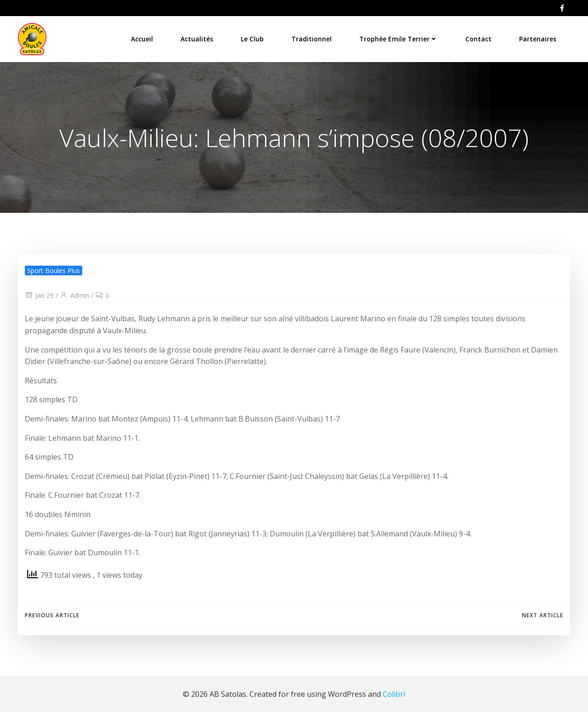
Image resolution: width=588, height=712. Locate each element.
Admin (74, 295)
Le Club (252, 39)
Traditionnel (311, 39)
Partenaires (538, 39)
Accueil (142, 39)
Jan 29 (39, 295)
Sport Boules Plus (54, 271)
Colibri (394, 694)
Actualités (197, 39)
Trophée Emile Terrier (399, 39)
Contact (478, 39)
